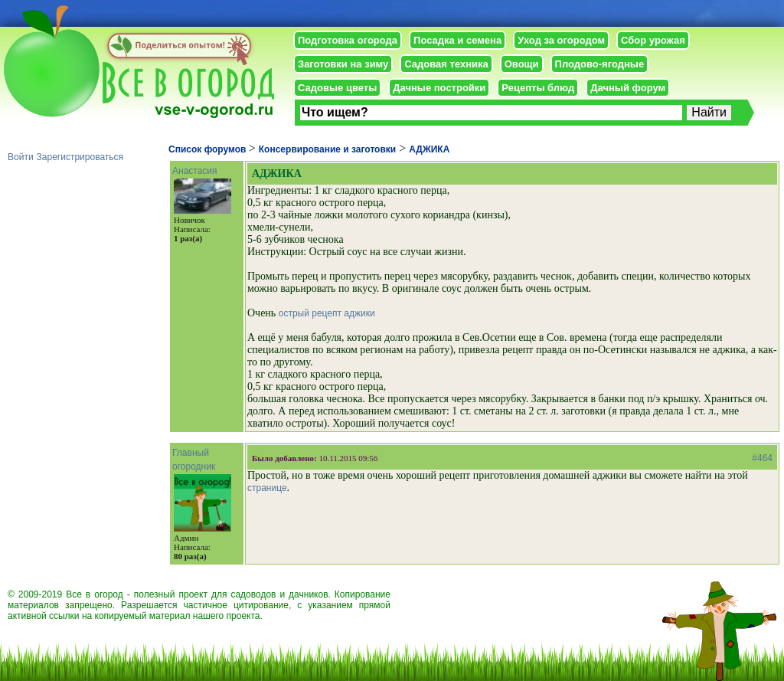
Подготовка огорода (348, 40)
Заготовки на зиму (343, 64)
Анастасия (195, 171)
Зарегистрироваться (80, 157)
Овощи (522, 64)
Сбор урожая (653, 40)
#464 (762, 458)
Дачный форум (628, 88)
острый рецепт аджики (327, 313)
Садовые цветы (337, 88)
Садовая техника (446, 64)
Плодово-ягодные (600, 64)
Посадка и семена (457, 40)
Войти (21, 157)
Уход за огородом (561, 40)
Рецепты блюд (538, 88)
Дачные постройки (439, 88)
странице (267, 488)
